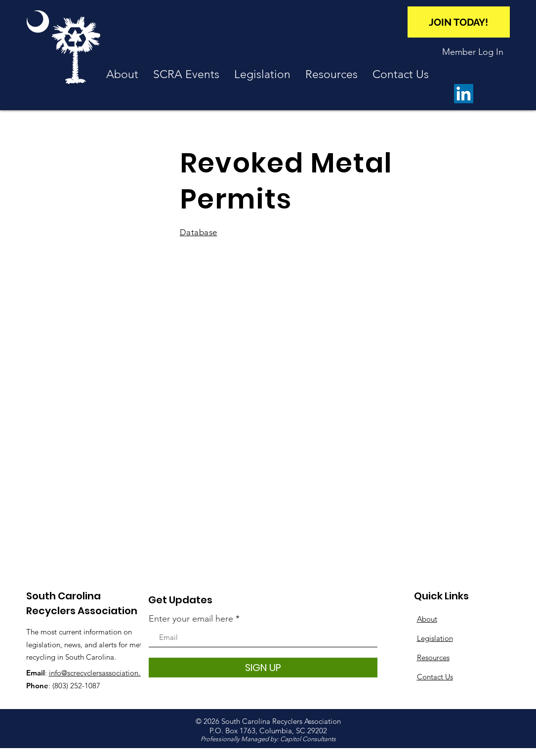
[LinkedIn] (464, 94)
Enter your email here (191, 619)
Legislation (435, 638)
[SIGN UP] (263, 668)
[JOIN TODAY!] (459, 22)
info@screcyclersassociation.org (100, 673)
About (427, 619)
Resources (433, 657)
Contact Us (435, 677)
